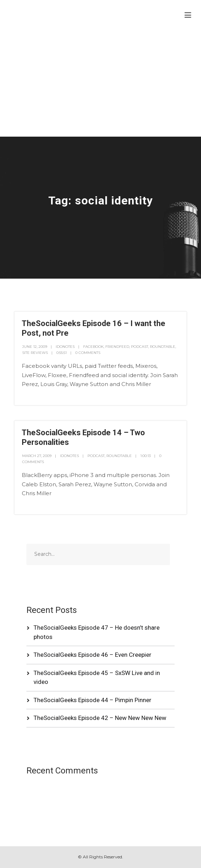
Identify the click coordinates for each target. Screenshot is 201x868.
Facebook (93, 347)
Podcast (140, 347)
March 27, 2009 (37, 456)
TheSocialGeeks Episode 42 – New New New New (100, 718)
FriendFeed (117, 347)
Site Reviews (35, 353)
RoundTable (163, 347)
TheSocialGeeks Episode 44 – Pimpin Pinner (92, 700)
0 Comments (88, 353)
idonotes (65, 347)
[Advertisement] (101, 83)
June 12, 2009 (35, 347)
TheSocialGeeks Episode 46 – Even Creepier (92, 655)
